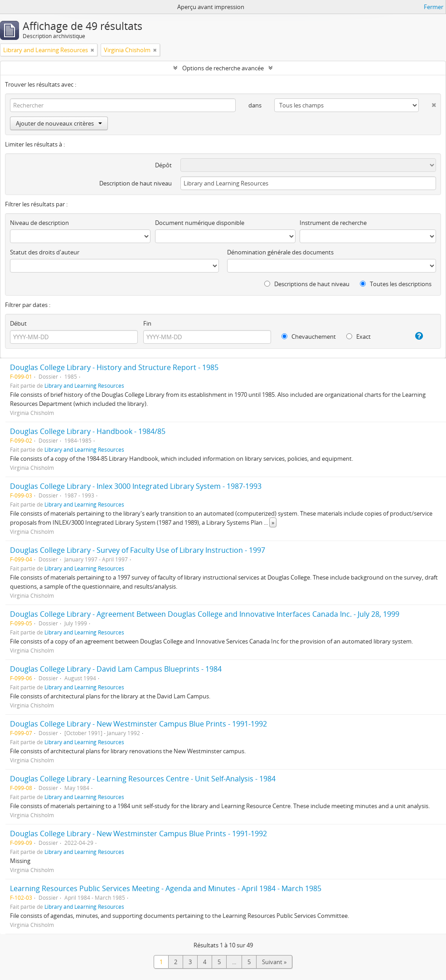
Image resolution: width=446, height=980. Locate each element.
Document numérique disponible (200, 223)
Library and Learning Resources (84, 385)
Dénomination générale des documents (280, 252)
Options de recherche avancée (223, 68)
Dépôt (163, 165)
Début (18, 323)
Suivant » (274, 962)
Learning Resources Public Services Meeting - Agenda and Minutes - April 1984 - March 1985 (166, 888)
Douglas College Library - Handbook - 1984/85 (88, 431)
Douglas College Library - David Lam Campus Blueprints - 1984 (116, 669)
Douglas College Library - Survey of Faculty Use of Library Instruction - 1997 (138, 550)
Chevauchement (309, 336)
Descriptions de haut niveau (307, 284)
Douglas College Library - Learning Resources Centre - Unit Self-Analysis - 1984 (143, 779)
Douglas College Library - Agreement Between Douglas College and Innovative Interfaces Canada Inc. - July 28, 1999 (205, 614)
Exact (359, 336)
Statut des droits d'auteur (45, 252)
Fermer (434, 7)
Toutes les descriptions (396, 284)
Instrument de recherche (333, 223)
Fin (147, 323)
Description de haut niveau (136, 183)
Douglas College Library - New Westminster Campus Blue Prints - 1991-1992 (138, 724)
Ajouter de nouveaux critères (59, 123)
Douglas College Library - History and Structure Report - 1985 (114, 367)
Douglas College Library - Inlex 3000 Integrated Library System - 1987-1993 (136, 486)
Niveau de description (39, 223)
